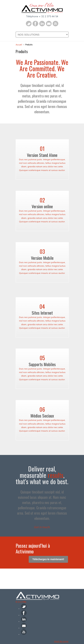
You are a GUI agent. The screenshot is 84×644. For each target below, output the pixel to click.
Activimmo (42, 8)
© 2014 (21, 602)
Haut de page (61, 641)
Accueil (19, 45)
